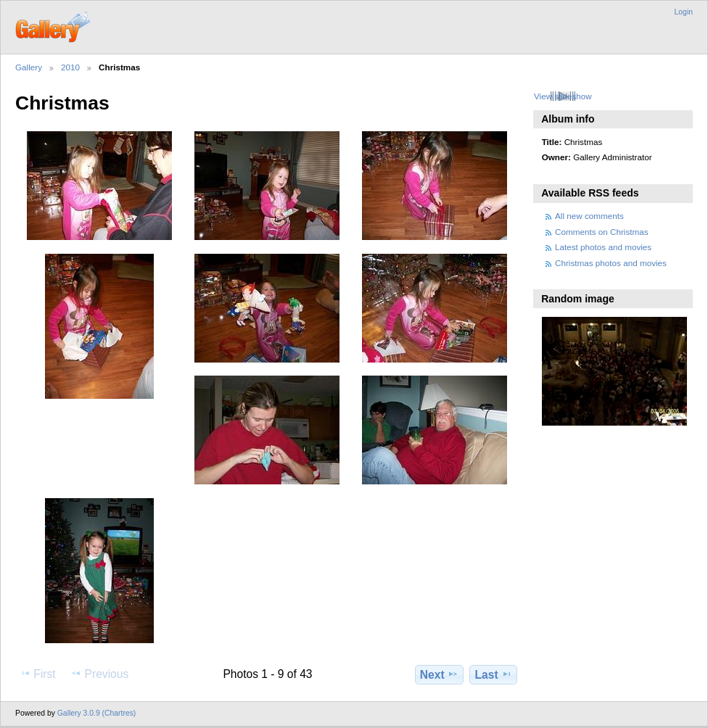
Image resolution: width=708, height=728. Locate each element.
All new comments (589, 216)
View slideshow (563, 96)
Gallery (29, 67)
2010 (70, 67)
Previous (99, 674)
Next (439, 674)
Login (684, 12)
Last (494, 674)
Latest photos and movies (603, 247)
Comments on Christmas (602, 232)
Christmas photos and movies (611, 263)
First (37, 674)
